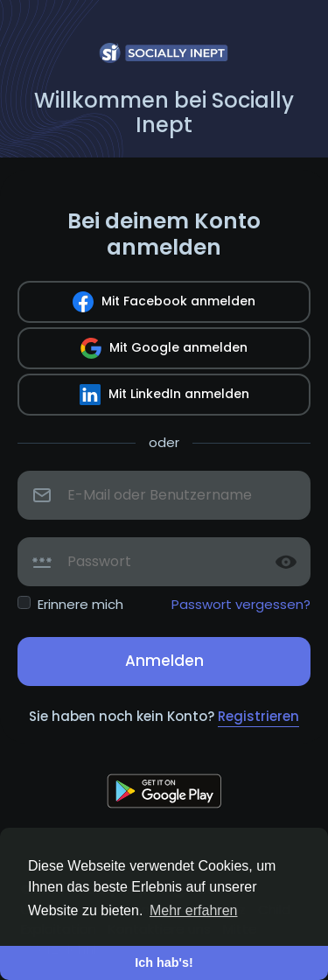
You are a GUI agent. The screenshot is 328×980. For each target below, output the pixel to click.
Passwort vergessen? (241, 604)
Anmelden (164, 661)
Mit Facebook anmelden (164, 302)
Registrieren (258, 716)
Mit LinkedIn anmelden (164, 395)
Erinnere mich (80, 604)
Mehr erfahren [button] (194, 910)
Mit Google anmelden (164, 348)
